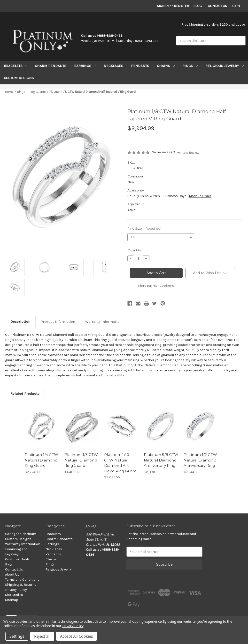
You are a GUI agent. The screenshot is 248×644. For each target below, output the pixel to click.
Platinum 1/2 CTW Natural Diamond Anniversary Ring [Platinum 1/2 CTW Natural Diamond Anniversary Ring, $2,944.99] (200, 460)
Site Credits (14, 595)
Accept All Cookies (77, 636)
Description (20, 322)
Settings (17, 636)
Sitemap (12, 600)
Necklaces (113, 66)
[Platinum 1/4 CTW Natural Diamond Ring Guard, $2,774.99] (42, 427)
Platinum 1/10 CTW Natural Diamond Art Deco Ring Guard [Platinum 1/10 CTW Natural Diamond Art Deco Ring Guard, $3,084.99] (120, 463)
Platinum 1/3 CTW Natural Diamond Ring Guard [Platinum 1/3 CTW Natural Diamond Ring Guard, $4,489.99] (81, 460)
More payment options (156, 286)
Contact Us (217, 6)
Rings (190, 66)
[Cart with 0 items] (236, 6)
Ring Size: (144, 228)
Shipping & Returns (21, 585)
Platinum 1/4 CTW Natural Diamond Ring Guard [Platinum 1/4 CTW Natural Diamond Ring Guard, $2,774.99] (41, 460)
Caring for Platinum (21, 534)
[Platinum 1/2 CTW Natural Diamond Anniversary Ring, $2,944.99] (201, 427)
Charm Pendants (51, 66)
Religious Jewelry (225, 66)
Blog (198, 6)
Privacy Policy (16, 590)
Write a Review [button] (188, 153)
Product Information (58, 322)
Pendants (140, 66)
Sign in (163, 6)
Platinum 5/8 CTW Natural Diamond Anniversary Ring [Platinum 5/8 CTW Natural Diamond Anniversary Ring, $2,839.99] (161, 460)
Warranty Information (103, 322)
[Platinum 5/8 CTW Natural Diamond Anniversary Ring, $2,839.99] (161, 427)
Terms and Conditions (22, 580)
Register (181, 6)
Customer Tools (17, 559)
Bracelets (15, 66)
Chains (166, 66)
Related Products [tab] (25, 394)
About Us (12, 574)
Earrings (85, 66)
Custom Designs (19, 78)
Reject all (42, 636)
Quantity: (135, 250)
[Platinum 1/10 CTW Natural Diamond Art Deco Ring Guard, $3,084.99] (121, 427)
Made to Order (200, 196)
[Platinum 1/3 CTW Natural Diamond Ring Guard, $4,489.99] (82, 427)
